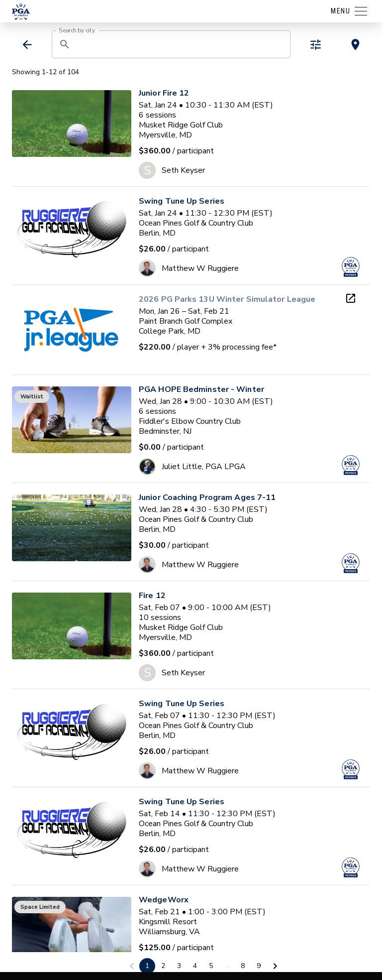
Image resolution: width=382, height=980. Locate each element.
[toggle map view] (355, 45)
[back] (27, 45)
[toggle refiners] (316, 45)
